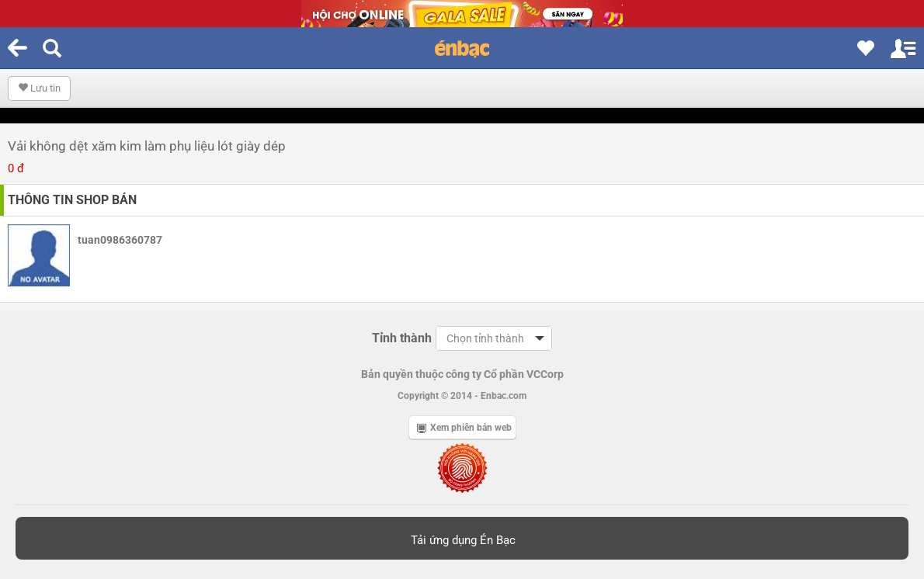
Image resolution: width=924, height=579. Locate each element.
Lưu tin (39, 88)
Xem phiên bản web (464, 428)
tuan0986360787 (120, 240)
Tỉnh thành (402, 338)
